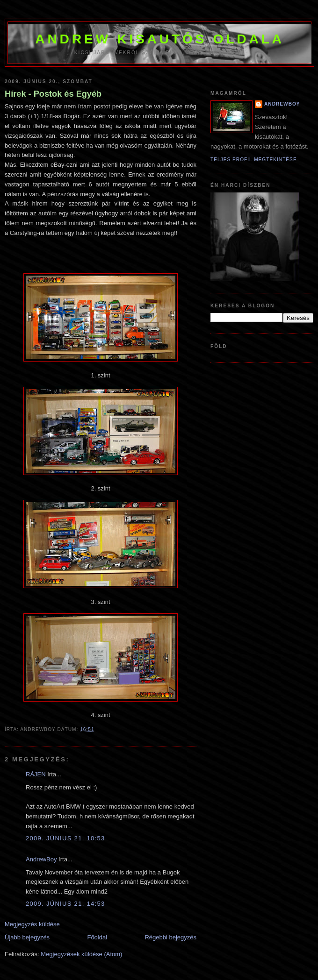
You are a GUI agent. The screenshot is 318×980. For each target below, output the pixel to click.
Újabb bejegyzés (27, 937)
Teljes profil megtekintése (254, 160)
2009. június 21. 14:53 (65, 904)
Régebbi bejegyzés (170, 937)
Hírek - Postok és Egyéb (53, 94)
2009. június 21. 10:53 (65, 838)
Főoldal (97, 937)
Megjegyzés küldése (32, 924)
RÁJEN (36, 774)
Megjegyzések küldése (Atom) (81, 954)
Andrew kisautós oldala (159, 39)
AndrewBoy (41, 859)
